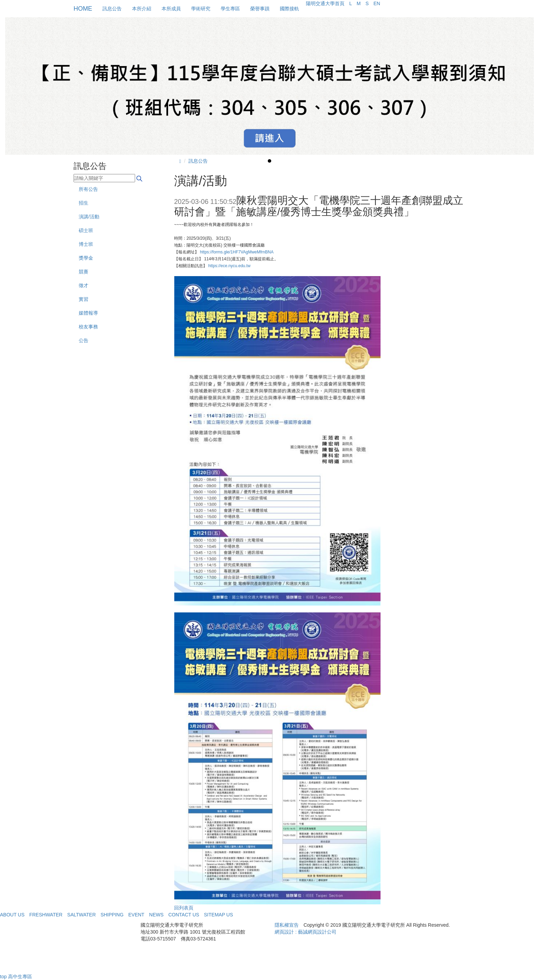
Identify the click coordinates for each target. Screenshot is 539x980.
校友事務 (88, 327)
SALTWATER (82, 915)
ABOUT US (12, 915)
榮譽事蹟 (260, 9)
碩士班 (86, 230)
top (3, 977)
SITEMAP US (218, 915)
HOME (83, 9)
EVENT (136, 915)
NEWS (156, 915)
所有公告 (88, 189)
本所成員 (171, 9)
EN (377, 3)
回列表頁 (184, 908)
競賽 (84, 272)
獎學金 (86, 258)
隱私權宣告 (287, 925)
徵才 (84, 285)
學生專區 (230, 9)
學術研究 (201, 9)
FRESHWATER (46, 915)
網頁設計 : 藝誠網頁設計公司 (306, 932)
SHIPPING (112, 915)
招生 (84, 203)
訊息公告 (112, 9)
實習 (84, 299)
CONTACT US (184, 915)
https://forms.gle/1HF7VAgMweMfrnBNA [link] (237, 252)
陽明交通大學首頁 (325, 3)
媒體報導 (88, 313)
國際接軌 (289, 9)
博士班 (86, 244)
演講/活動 (89, 217)
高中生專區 (20, 977)
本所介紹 (142, 9)
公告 (84, 340)
